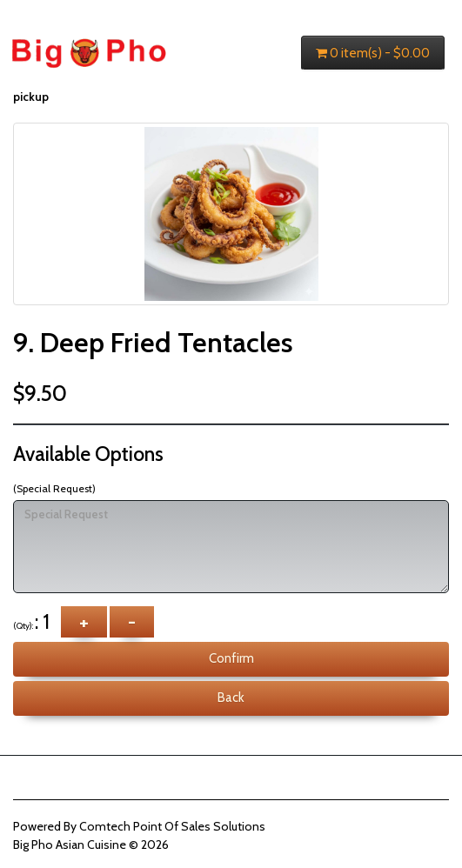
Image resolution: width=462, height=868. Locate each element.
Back (231, 698)
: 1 (36, 621)
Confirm (231, 658)
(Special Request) (54, 488)
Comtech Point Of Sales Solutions (172, 826)
